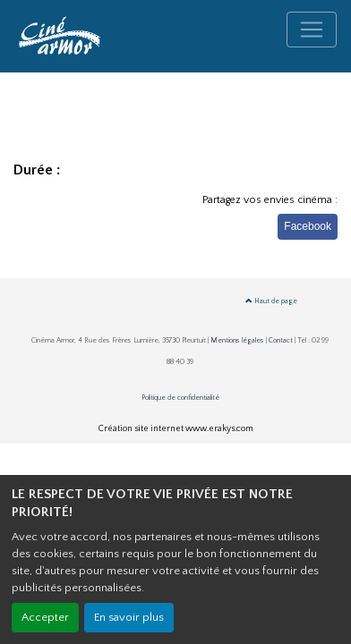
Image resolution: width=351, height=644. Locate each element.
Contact (281, 340)
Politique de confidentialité (180, 398)
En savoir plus (129, 617)
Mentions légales (237, 340)
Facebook (308, 226)
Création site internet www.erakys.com (176, 429)
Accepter (45, 617)
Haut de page (271, 301)
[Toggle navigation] (312, 30)
